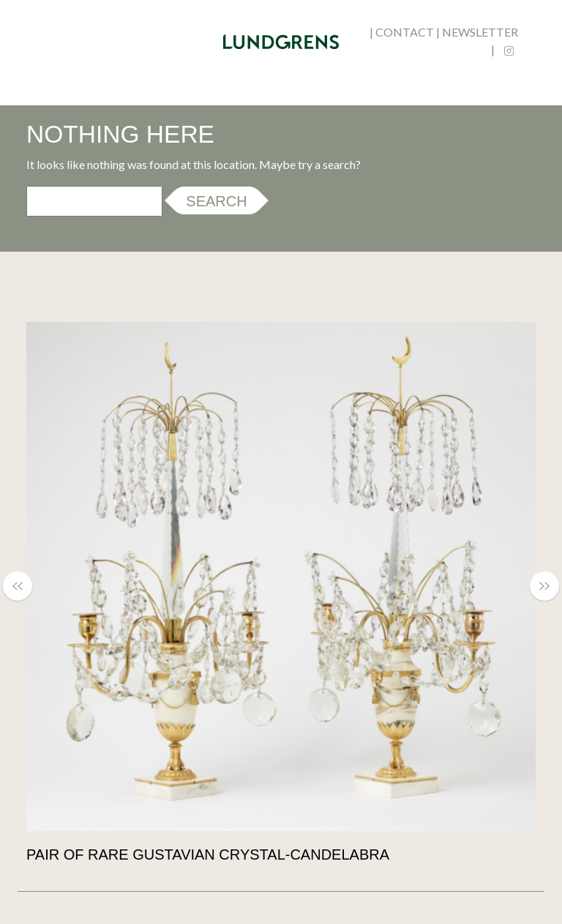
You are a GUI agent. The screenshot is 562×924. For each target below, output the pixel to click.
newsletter (480, 32)
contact (405, 32)
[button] (25, 586)
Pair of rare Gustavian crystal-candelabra (208, 854)
